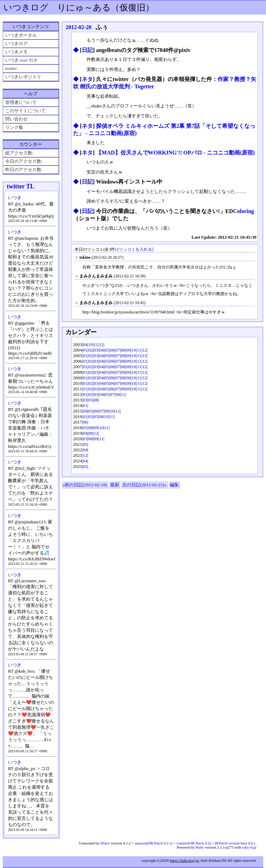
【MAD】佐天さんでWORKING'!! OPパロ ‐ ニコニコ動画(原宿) (175, 153)
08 (123, 350)
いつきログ (26, 7)
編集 (174, 485)
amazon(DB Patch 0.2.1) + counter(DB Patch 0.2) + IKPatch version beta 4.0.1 (195, 843)
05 (107, 350)
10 (91, 344)
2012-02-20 (78, 27)
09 (128, 350)
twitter (11, 68)
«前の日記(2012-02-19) (85, 485)
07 (118, 350)
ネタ (87, 79)
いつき (15, 198)
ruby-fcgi (249, 847)
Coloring (243, 211)
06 (112, 350)
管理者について (21, 102)
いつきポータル (21, 35)
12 (101, 344)
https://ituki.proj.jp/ (185, 860)
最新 (115, 485)
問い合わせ (16, 119)
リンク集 (14, 127)
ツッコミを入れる (135, 250)
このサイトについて (25, 111)
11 (96, 344)
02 (91, 350)
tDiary (105, 843)
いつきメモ (16, 52)
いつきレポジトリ (23, 77)
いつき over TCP (21, 60)
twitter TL (20, 186)
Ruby (200, 847)
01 (85, 350)
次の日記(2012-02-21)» (144, 485)
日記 (87, 50)
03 (96, 350)
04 (85, 344)
